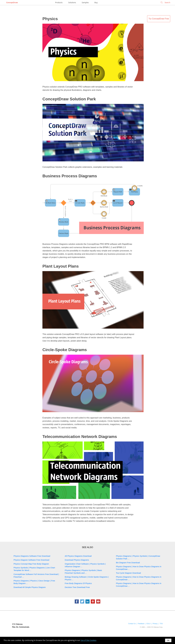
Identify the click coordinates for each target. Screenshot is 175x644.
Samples (85, 2)
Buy (96, 2)
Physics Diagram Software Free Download (31, 560)
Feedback (141, 624)
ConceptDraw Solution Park (69, 99)
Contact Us (132, 624)
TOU (161, 624)
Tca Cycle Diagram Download (128, 573)
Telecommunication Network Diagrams (80, 437)
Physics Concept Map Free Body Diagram (31, 564)
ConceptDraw (12, 2)
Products (59, 2)
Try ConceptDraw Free (159, 19)
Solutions (72, 2)
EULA (148, 624)
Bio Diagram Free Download (128, 563)
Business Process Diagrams (70, 176)
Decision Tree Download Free (77, 587)
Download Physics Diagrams (77, 560)
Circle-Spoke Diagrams (65, 350)
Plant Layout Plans (61, 266)
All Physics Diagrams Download (78, 556)
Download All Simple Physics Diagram (30, 587)
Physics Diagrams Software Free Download (32, 556)
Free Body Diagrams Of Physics (78, 583)
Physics (50, 19)
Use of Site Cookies (88, 640)
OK (168, 640)
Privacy (155, 624)
